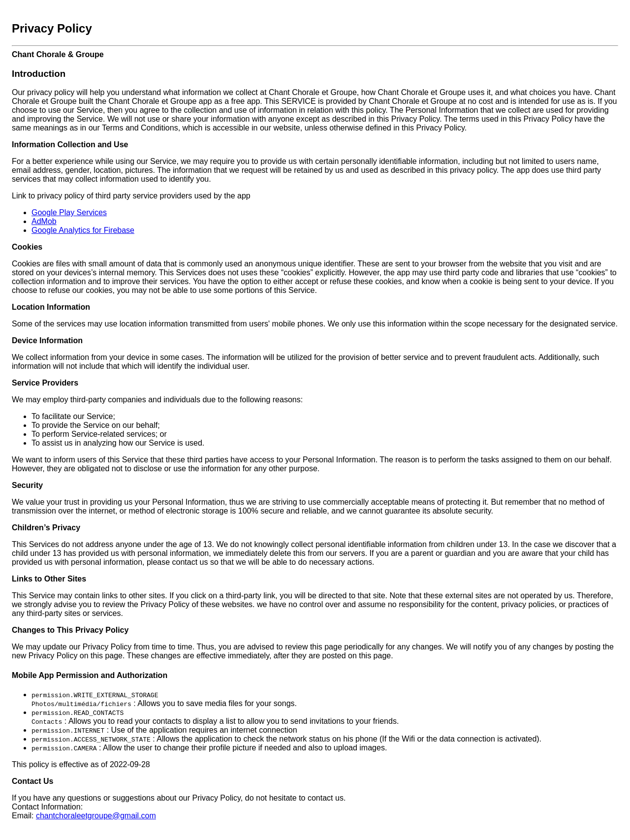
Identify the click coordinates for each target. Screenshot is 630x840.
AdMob (44, 221)
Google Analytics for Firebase (83, 230)
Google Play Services (69, 212)
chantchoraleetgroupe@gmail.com (96, 816)
